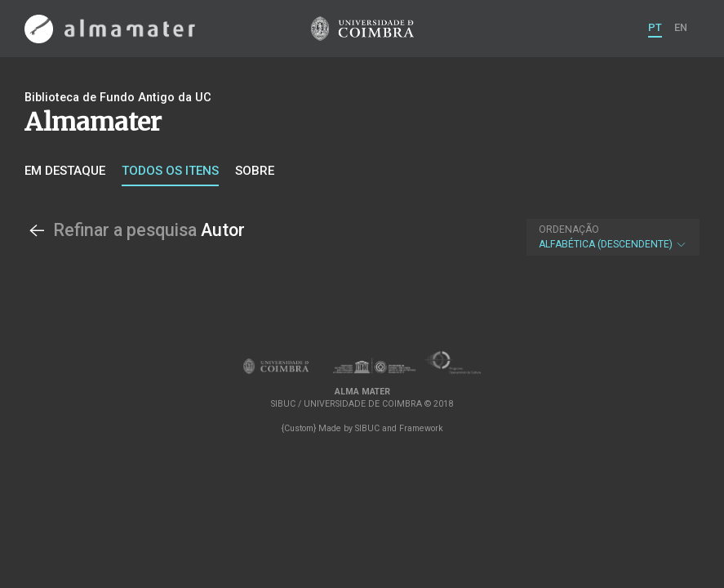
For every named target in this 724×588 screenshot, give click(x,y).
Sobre (255, 171)
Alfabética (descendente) (613, 237)
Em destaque (65, 171)
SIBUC (367, 428)
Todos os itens (170, 171)
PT (655, 27)
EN (681, 27)
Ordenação (569, 229)
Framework (421, 428)
